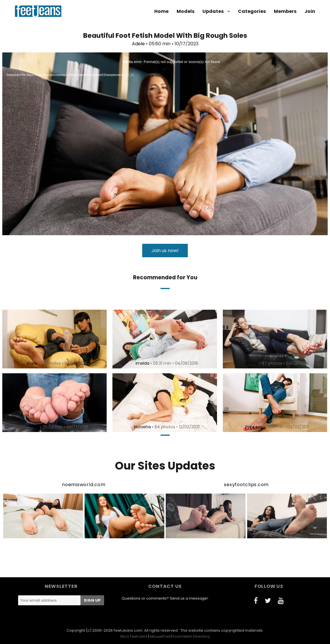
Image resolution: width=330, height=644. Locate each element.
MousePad (160, 636)
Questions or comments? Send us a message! (165, 598)
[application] (165, 144)
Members (285, 11)
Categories (252, 11)
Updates (213, 11)
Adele (138, 44)
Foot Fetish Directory (191, 636)
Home (161, 11)
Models (185, 11)
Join (310, 11)
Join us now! (165, 251)
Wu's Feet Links (134, 636)
